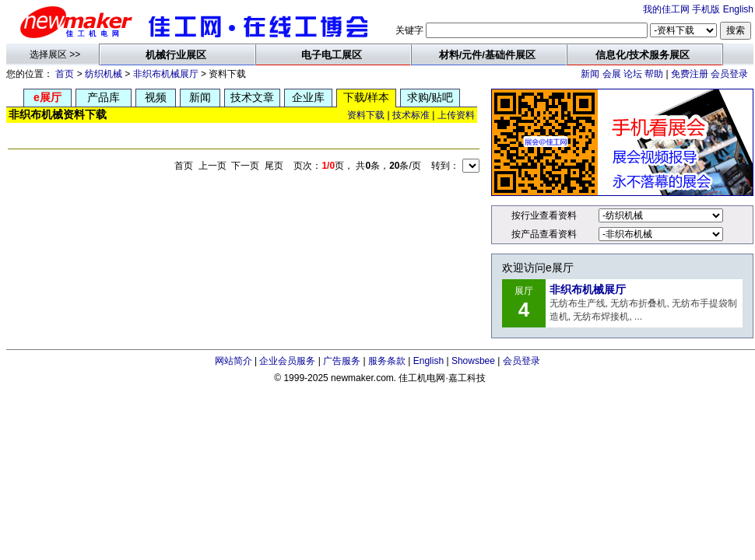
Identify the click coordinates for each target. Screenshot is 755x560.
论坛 (633, 74)
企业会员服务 (287, 361)
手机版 (706, 9)
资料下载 (366, 115)
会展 (612, 74)
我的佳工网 (666, 9)
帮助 (654, 74)
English (738, 9)
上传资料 (456, 115)
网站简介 (234, 361)
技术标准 (411, 115)
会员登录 (729, 74)
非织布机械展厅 (166, 74)
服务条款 (387, 361)
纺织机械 (104, 74)
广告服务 (342, 361)
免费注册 (690, 74)
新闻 (590, 74)
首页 (65, 74)
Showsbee (473, 361)
